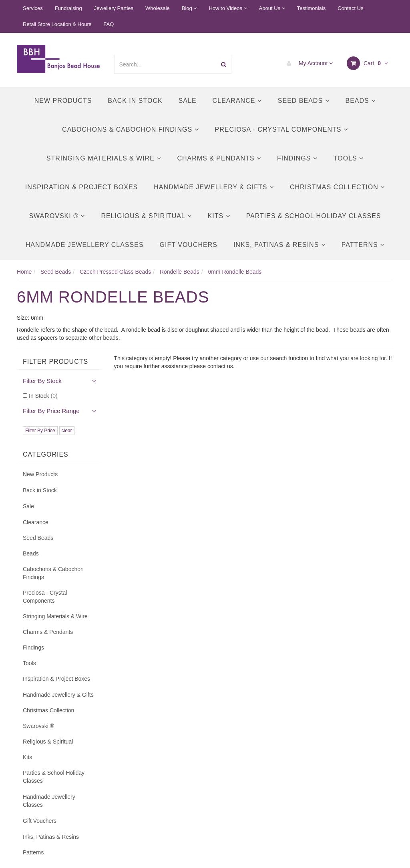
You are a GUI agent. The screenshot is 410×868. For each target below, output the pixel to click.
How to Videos (228, 8)
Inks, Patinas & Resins (279, 245)
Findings (297, 158)
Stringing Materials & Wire (104, 158)
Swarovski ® (57, 216)
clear (67, 431)
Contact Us (350, 8)
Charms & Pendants (219, 158)
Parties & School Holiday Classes (314, 216)
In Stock (43, 396)
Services (33, 8)
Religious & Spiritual (146, 216)
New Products (63, 101)
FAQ (109, 24)
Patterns (363, 245)
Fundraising (68, 8)
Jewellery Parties (114, 8)
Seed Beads (304, 101)
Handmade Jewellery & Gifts (214, 187)
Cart (367, 63)
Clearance (237, 101)
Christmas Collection (337, 187)
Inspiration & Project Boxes (82, 187)
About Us (272, 8)
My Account (308, 63)
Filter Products (55, 362)
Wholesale (158, 8)
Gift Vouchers (189, 245)
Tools (349, 158)
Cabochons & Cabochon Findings (130, 129)
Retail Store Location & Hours (57, 24)
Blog (189, 8)
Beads (361, 101)
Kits (219, 216)
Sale (188, 101)
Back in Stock (135, 101)
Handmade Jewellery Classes (85, 245)
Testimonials (312, 8)
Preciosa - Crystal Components (281, 129)
